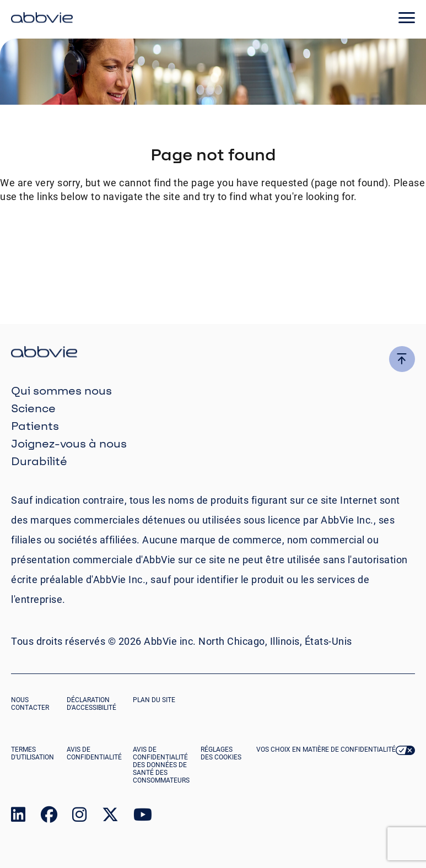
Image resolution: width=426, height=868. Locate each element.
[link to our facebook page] (49, 817)
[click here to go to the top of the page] (402, 359)
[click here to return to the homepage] (42, 19)
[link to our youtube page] (143, 817)
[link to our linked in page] (18, 817)
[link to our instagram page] (79, 817)
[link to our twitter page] (110, 817)
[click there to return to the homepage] (213, 354)
